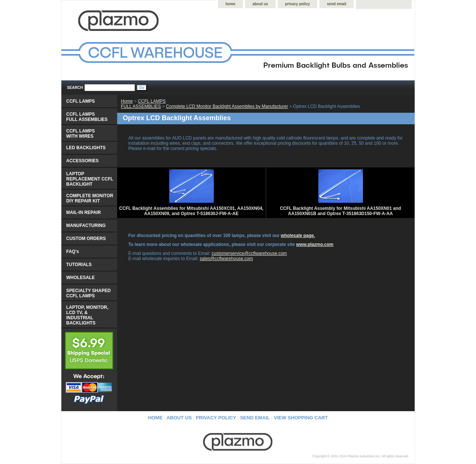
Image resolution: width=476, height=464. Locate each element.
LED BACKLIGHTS (86, 148)
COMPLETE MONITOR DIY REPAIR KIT (90, 198)
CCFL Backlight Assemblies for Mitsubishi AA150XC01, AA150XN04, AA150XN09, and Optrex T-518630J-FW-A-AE (192, 211)
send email (337, 4)
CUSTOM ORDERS (86, 239)
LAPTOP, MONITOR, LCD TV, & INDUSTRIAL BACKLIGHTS (87, 315)
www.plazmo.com (315, 244)
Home (127, 101)
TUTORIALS (79, 265)
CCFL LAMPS (81, 101)
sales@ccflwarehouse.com (226, 259)
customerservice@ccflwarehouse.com (249, 253)
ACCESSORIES (82, 161)
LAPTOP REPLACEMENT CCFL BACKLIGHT (90, 179)
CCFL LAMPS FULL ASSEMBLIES (143, 104)
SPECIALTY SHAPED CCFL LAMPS (89, 293)
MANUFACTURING (86, 225)
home (230, 4)
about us (260, 4)
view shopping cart (301, 418)
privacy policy (298, 4)
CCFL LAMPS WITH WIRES (81, 134)
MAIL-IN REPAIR (83, 212)
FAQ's (73, 252)
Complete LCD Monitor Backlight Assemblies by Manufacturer (227, 106)
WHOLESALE (81, 278)
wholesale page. (298, 236)
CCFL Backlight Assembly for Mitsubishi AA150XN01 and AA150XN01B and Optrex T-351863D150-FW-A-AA (341, 211)
